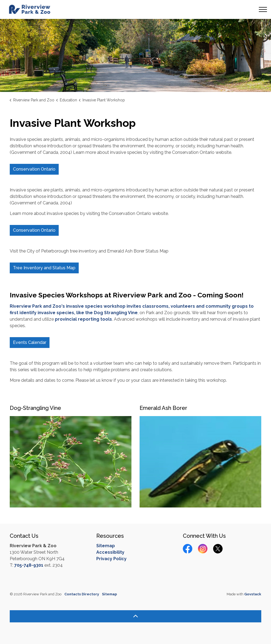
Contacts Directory (82, 594)
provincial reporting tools (83, 319)
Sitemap (106, 546)
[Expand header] (263, 9)
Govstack (253, 594)
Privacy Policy (111, 559)
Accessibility (110, 552)
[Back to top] (135, 616)
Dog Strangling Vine (116, 313)
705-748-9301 (29, 565)
